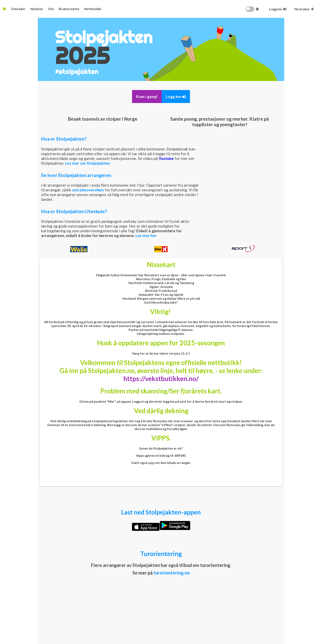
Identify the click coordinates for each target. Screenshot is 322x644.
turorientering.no (172, 573)
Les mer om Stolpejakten (88, 163)
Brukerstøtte (69, 9)
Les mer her (146, 235)
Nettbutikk (93, 9)
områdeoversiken (88, 190)
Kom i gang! (147, 97)
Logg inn (176, 97)
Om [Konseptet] (51, 9)
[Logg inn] (278, 9)
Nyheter (37, 9)
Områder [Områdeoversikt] (18, 9)
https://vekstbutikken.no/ (161, 379)
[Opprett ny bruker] (304, 9)
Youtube (166, 158)
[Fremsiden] (4, 9)
